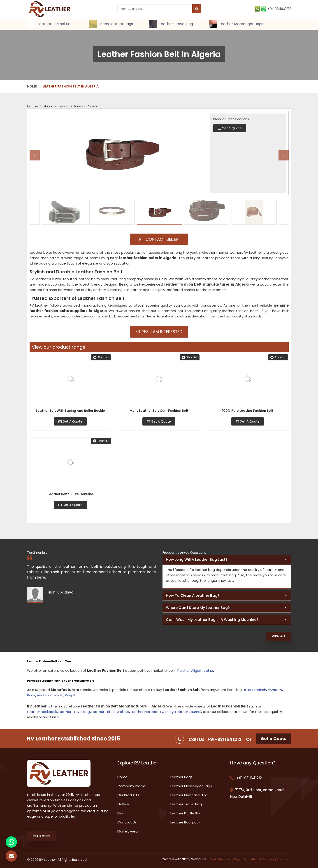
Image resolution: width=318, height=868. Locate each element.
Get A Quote (70, 421)
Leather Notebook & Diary (152, 712)
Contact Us (127, 822)
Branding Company (277, 859)
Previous (35, 155)
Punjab (71, 695)
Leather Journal (188, 712)
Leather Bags (181, 777)
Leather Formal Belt (50, 24)
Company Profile (131, 786)
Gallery (123, 804)
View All (279, 636)
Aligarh (197, 671)
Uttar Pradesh (254, 690)
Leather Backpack (42, 712)
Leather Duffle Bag (186, 813)
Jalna (209, 671)
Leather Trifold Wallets (110, 712)
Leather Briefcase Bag (189, 795)
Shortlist (101, 357)
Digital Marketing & (248, 859)
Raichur (183, 671)
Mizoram (275, 690)
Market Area (128, 831)
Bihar (31, 695)
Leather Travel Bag (171, 24)
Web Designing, (222, 859)
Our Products (128, 795)
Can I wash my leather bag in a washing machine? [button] (212, 620)
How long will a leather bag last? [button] (197, 559)
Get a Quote (274, 739)
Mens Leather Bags (111, 24)
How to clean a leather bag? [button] (193, 595)
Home (32, 86)
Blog (121, 813)
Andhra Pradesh (50, 695)
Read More (42, 836)
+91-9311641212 (273, 9)
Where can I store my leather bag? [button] (198, 608)
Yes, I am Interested (159, 332)
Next (284, 155)
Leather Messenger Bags (236, 24)
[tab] (227, 560)
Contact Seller (159, 239)
